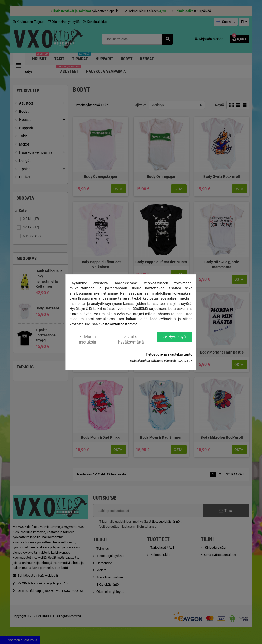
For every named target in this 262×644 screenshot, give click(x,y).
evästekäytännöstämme (118, 324)
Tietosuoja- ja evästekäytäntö (169, 354)
